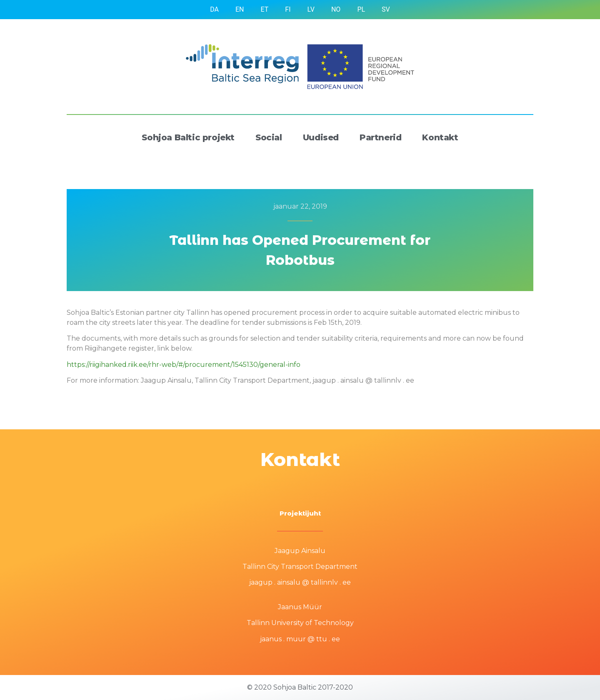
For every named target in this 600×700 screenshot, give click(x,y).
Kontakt (440, 137)
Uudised (321, 137)
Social (269, 137)
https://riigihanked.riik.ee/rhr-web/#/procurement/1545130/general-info (184, 365)
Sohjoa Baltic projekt (188, 137)
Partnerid (380, 137)
